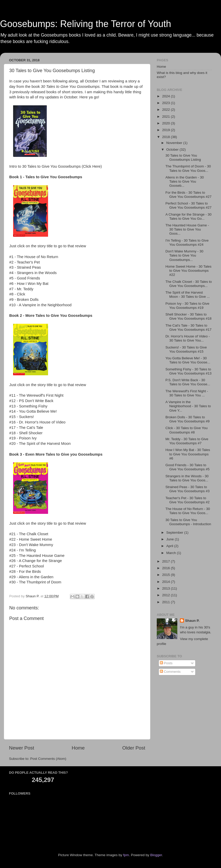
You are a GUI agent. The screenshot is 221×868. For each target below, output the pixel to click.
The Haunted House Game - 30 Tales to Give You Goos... (187, 229)
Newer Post (22, 748)
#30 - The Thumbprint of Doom (35, 582)
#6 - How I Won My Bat (29, 284)
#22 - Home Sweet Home (31, 539)
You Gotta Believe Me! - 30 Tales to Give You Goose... (188, 360)
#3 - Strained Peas (25, 267)
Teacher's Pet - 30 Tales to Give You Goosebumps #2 (188, 500)
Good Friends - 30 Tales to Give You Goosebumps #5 (188, 467)
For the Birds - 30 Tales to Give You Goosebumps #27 (188, 195)
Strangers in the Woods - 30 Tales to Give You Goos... (187, 478)
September (175, 533)
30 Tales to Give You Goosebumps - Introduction (188, 522)
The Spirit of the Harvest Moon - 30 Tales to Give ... (188, 295)
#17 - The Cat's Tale (26, 428)
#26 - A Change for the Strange (36, 561)
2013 (167, 588)
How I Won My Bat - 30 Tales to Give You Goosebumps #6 (188, 454)
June (171, 539)
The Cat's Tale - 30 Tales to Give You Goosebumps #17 (188, 327)
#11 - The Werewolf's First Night (36, 395)
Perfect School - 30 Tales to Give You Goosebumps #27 (188, 205)
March (172, 553)
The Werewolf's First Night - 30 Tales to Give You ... (187, 393)
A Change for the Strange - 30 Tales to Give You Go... (188, 216)
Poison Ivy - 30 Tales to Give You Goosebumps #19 (187, 306)
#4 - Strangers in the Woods (33, 273)
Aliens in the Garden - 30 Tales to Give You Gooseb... (185, 181)
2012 (167, 595)
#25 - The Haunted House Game (37, 556)
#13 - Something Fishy (28, 406)
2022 (167, 110)
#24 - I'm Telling (22, 550)
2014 (167, 582)
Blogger (156, 855)
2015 (167, 575)
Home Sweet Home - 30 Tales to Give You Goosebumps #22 (188, 271)
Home (78, 748)
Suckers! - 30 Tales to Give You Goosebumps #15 (186, 349)
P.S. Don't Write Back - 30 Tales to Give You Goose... (188, 382)
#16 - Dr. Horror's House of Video (37, 422)
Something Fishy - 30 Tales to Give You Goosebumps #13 (188, 371)
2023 (167, 103)
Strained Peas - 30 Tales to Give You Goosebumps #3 (188, 489)
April (170, 546)
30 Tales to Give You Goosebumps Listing (183, 158)
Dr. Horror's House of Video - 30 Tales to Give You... (188, 338)
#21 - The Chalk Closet (29, 534)
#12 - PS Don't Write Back (31, 401)
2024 (167, 96)
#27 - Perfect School (27, 566)
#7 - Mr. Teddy (21, 289)
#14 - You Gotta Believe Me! (33, 411)
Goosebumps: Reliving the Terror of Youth (86, 24)
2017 (167, 561)
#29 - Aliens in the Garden (31, 577)
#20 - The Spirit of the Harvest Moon (40, 444)
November (175, 143)
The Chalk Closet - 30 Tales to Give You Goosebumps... (189, 284)
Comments (170, 672)
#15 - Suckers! (22, 417)
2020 (167, 123)
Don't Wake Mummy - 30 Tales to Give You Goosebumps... (185, 255)
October (173, 150)
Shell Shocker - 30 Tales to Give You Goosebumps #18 (188, 316)
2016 (167, 568)
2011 (167, 602)
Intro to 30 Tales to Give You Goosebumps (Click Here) (56, 166)
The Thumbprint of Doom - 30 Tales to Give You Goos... (188, 168)
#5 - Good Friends (25, 278)
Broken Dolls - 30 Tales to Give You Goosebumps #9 (188, 419)
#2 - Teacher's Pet (25, 262)
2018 (167, 137)
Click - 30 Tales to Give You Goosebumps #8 (187, 430)
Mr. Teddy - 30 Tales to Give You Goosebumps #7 (187, 441)
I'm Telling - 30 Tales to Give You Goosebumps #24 (187, 242)
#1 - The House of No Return (34, 257)
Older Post (134, 748)
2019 (167, 130)
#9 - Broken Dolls (24, 300)
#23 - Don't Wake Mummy (31, 545)
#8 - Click (17, 294)
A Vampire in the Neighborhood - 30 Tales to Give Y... (188, 406)
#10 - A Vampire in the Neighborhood (40, 305)
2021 (167, 117)
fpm (126, 855)
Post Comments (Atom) (48, 759)
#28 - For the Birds (25, 572)
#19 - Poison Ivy (23, 438)
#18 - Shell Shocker (26, 433)
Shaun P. (192, 621)
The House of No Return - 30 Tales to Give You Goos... (188, 511)
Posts (166, 663)
